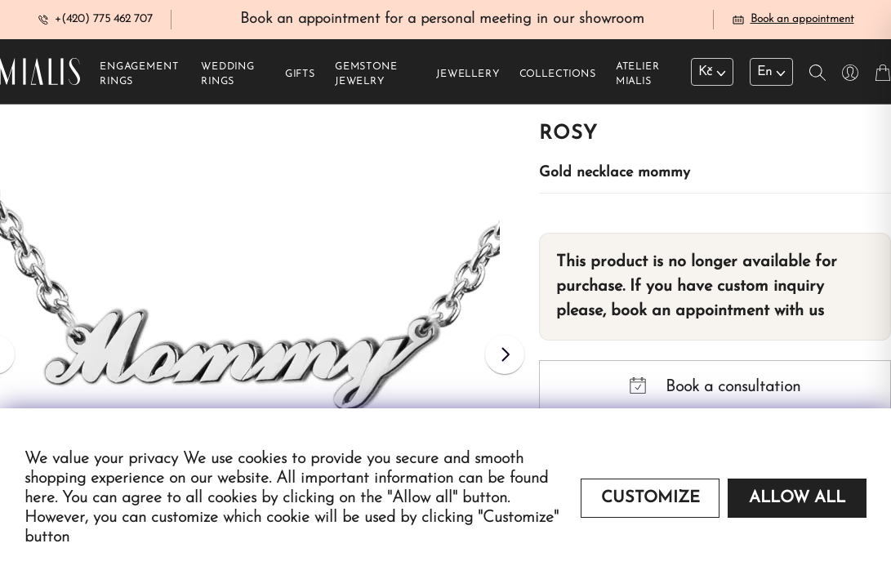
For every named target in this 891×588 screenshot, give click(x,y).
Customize (650, 498)
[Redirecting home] (40, 71)
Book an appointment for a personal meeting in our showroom (442, 19)
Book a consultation (715, 386)
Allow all (797, 498)
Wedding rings (228, 74)
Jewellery (468, 74)
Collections (558, 74)
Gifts (300, 74)
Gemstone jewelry (366, 74)
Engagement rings (139, 74)
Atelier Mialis (638, 74)
